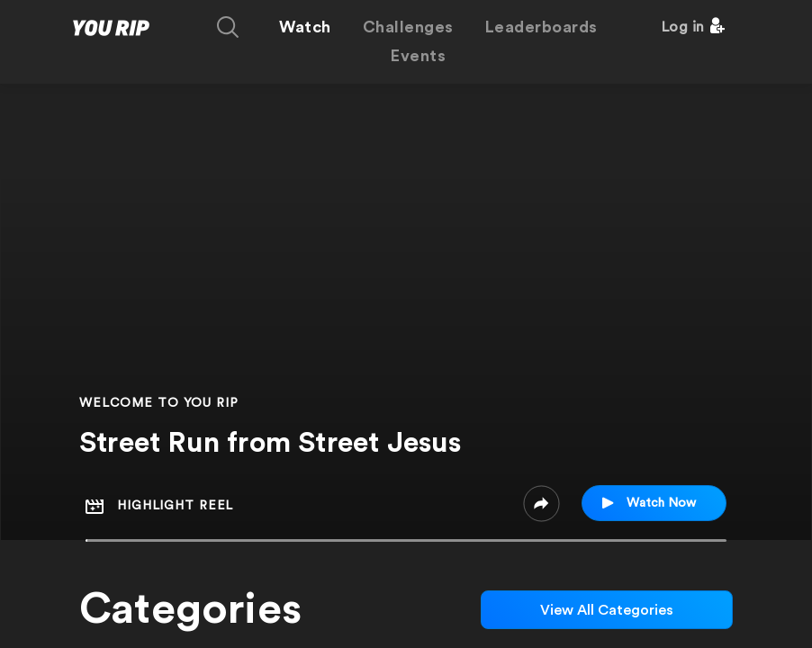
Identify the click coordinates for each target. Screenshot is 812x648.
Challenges (408, 27)
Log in (683, 27)
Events (418, 56)
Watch (305, 27)
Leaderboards (541, 27)
